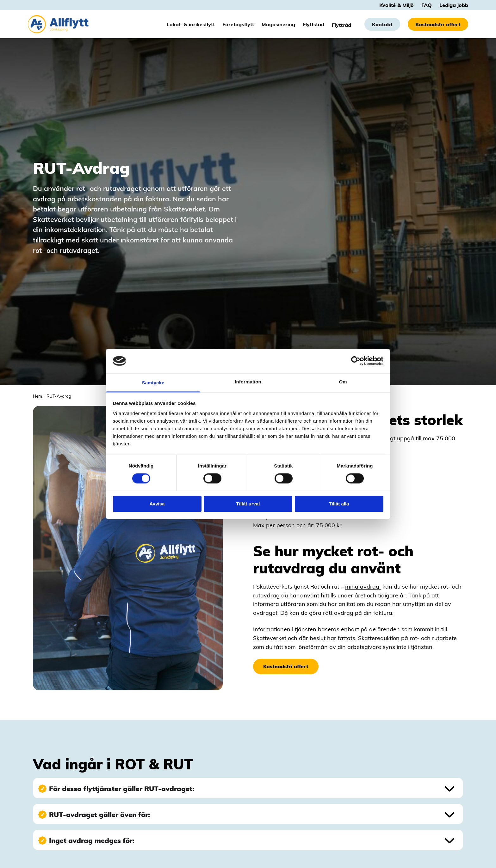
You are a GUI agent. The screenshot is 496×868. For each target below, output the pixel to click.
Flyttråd (341, 24)
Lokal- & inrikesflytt (191, 24)
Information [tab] (248, 382)
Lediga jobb (454, 5)
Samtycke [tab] (153, 383)
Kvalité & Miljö (397, 5)
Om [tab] (343, 382)
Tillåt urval (248, 504)
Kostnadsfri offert (438, 24)
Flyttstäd (313, 24)
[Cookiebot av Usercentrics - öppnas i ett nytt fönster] (356, 361)
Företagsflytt (238, 24)
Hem (37, 396)
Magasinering (278, 24)
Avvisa (157, 504)
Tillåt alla (339, 504)
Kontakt (382, 24)
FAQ (427, 5)
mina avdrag (363, 586)
